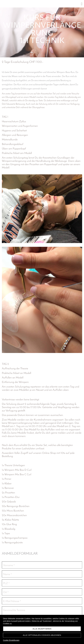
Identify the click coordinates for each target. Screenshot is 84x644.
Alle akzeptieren (42, 629)
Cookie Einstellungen (11, 640)
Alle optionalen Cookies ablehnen (42, 635)
